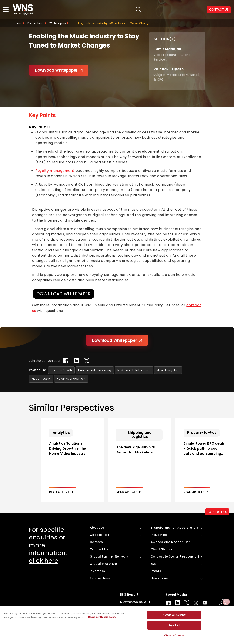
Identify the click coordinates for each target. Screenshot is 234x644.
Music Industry (41, 379)
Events (156, 580)
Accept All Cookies (174, 615)
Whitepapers (58, 23)
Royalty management (55, 171)
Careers (96, 551)
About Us (97, 537)
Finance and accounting (95, 370)
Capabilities (100, 544)
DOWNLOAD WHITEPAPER (64, 294)
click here (44, 570)
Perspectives (35, 23)
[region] (117, 625)
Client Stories (161, 558)
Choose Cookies (174, 636)
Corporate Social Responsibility (176, 565)
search (125, 10)
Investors (97, 580)
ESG (154, 573)
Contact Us (99, 558)
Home (18, 23)
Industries (159, 544)
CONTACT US (219, 10)
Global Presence (103, 573)
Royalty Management (71, 379)
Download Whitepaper (59, 70)
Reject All (174, 625)
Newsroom (159, 587)
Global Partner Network (109, 565)
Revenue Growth (61, 370)
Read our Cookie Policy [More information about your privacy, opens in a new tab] (102, 617)
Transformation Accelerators (175, 537)
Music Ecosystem (168, 370)
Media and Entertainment (134, 370)
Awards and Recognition (171, 551)
